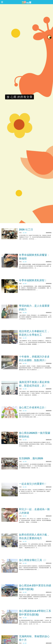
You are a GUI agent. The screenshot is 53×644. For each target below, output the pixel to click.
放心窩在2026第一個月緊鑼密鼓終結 (35, 435)
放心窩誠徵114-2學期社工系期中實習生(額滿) (35, 613)
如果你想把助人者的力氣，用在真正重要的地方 (34, 536)
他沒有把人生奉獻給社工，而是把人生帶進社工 (34, 333)
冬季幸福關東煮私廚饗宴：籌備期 (34, 257)
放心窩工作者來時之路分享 (34, 408)
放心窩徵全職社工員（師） (34, 560)
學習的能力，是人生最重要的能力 (34, 308)
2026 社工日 (26, 230)
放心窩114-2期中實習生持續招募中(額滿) (35, 587)
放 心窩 (25, 233)
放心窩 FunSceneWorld (26, 2)
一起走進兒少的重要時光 (33, 484)
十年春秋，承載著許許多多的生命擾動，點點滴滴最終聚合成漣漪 (34, 359)
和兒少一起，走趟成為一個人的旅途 (34, 511)
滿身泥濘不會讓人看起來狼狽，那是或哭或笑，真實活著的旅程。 (34, 384)
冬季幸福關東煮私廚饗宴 (33, 280)
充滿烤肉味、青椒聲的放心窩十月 (34, 638)
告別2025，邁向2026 (31, 458)
